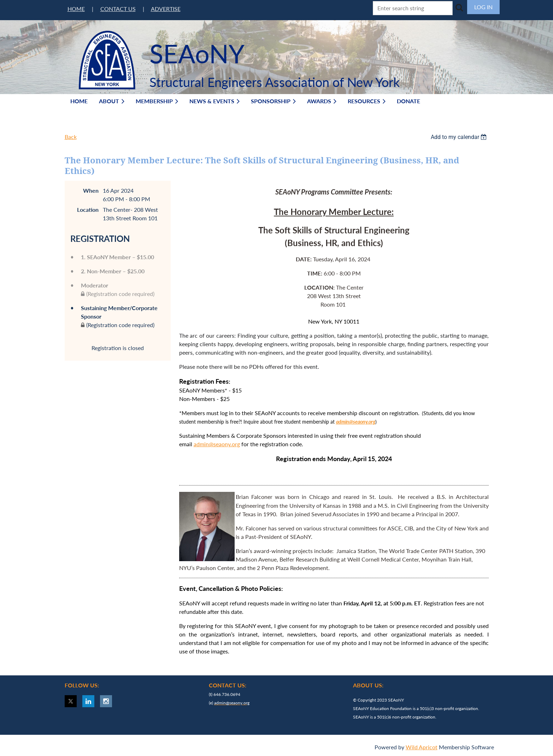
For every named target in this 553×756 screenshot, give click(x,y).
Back (71, 137)
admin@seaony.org (217, 444)
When (91, 190)
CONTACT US (118, 9)
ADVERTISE (166, 9)
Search (459, 7)
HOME (76, 9)
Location (88, 210)
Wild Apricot (422, 747)
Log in (483, 7)
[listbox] (460, 137)
